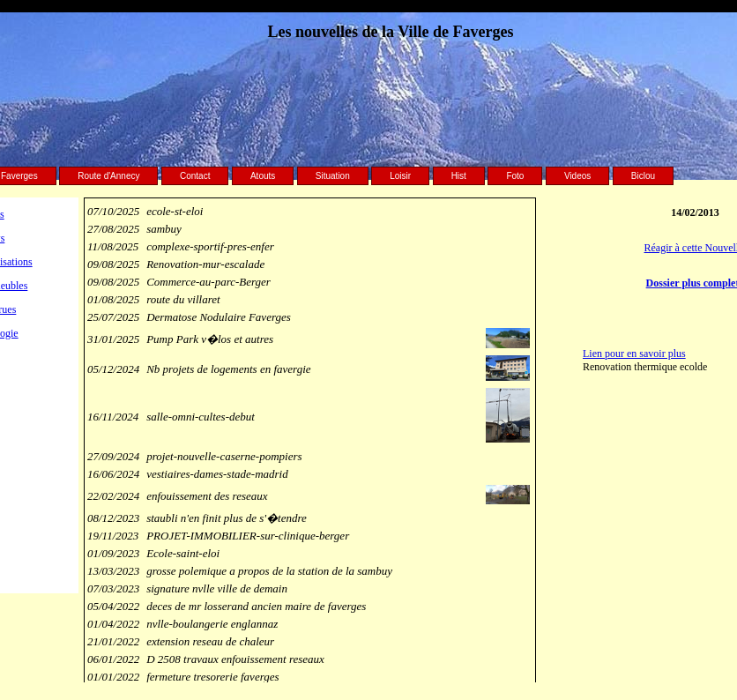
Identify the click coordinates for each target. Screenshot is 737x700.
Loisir (400, 176)
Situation (333, 176)
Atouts (263, 176)
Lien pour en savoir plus (634, 354)
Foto (515, 176)
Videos (577, 176)
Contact (195, 176)
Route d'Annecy (108, 176)
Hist (459, 176)
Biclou (643, 176)
